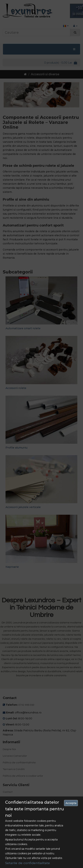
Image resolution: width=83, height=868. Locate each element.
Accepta (71, 803)
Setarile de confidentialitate (28, 863)
